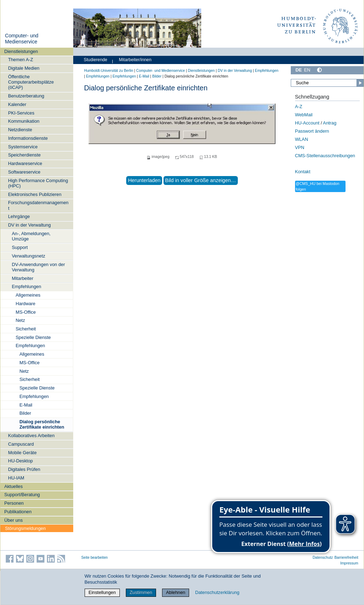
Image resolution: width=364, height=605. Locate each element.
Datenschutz (323, 558)
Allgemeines (28, 295)
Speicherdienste (25, 155)
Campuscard (21, 444)
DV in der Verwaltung (30, 225)
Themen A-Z (21, 60)
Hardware (25, 304)
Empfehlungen (26, 286)
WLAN (302, 139)
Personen (14, 503)
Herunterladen (144, 180)
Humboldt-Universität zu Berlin (109, 71)
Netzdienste (20, 130)
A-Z (299, 107)
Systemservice (23, 147)
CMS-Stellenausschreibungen (325, 156)
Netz (20, 320)
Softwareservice (24, 172)
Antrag (330, 123)
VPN (300, 147)
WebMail (304, 115)
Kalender (17, 104)
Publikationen (18, 512)
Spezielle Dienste (33, 337)
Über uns (14, 520)
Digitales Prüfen (24, 469)
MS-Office (26, 312)
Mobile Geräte (22, 453)
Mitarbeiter (22, 278)
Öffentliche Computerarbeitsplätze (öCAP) (31, 82)
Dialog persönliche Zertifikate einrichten (42, 424)
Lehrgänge (19, 216)
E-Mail (26, 405)
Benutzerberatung (26, 96)
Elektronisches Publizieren (35, 194)
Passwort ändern (312, 131)
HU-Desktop (21, 461)
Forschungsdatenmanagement (38, 205)
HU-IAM (16, 478)
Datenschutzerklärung (217, 592)
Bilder (25, 413)
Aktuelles (14, 486)
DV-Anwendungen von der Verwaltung (38, 267)
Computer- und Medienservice (22, 39)
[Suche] (327, 83)
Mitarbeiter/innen (135, 60)
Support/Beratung (22, 495)
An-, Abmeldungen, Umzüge (31, 236)
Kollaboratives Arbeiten (31, 436)
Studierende (96, 60)
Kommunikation (24, 121)
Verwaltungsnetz (28, 256)
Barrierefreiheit (346, 558)
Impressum (349, 563)
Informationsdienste (28, 138)
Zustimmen (141, 592)
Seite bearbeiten (95, 558)
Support (20, 247)
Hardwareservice (25, 163)
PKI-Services (21, 113)
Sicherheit (26, 329)
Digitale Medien (24, 68)
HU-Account (307, 123)
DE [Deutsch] (299, 70)
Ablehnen (176, 592)
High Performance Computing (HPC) (38, 183)
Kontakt (303, 172)
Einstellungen (102, 592)
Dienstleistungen (21, 51)
